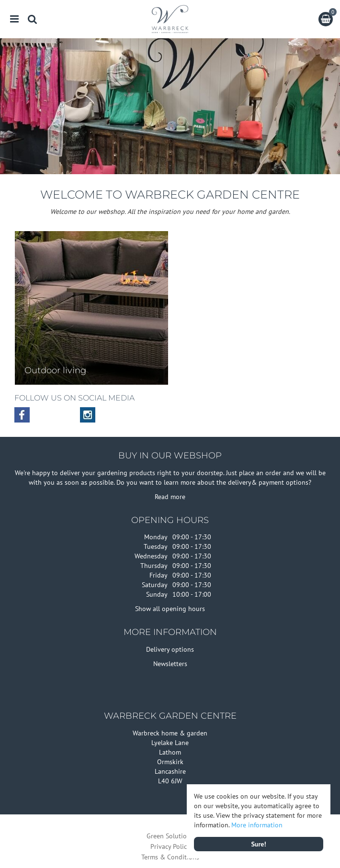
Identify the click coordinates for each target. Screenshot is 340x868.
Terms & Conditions (170, 857)
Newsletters (170, 664)
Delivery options (170, 649)
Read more (170, 497)
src (33, 19)
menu (14, 19)
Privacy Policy (170, 846)
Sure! (258, 844)
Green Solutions (170, 836)
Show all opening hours (170, 609)
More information (257, 825)
